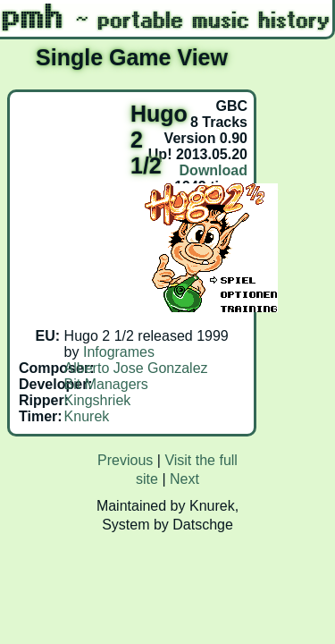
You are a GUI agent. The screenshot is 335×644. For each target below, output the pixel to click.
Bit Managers (106, 384)
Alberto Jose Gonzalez (136, 368)
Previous (125, 460)
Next (184, 479)
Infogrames (119, 352)
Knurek (87, 416)
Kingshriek (98, 400)
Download (214, 170)
